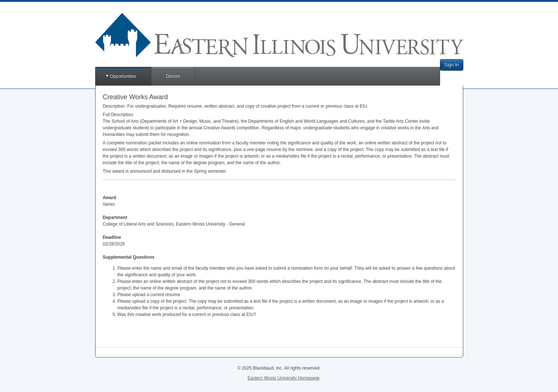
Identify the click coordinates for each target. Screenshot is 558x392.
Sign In (451, 65)
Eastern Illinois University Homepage (284, 378)
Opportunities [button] (123, 76)
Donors (173, 76)
